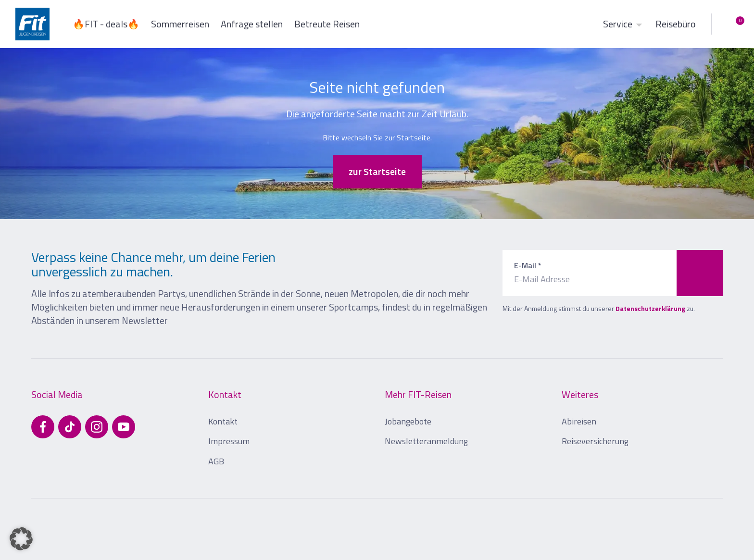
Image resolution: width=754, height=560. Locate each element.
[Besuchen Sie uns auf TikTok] (70, 427)
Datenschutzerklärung (650, 308)
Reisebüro (676, 24)
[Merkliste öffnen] (733, 24)
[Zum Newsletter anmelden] (700, 273)
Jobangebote (408, 421)
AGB (216, 461)
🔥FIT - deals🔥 (106, 24)
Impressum (229, 441)
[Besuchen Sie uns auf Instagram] (97, 427)
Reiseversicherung (595, 441)
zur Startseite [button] (377, 171)
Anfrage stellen (252, 24)
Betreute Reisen (327, 24)
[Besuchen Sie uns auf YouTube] (124, 427)
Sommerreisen (180, 24)
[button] (21, 539)
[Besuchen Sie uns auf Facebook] (43, 427)
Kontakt (223, 421)
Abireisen (579, 421)
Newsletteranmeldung (426, 441)
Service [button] (623, 24)
